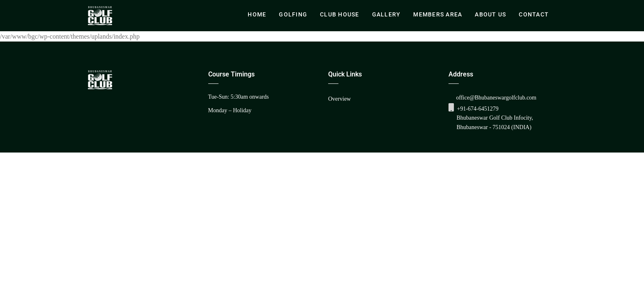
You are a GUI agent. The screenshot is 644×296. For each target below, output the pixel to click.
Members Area (438, 14)
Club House (340, 14)
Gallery (386, 14)
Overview (339, 99)
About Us (490, 14)
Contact (534, 14)
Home (257, 14)
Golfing (293, 14)
